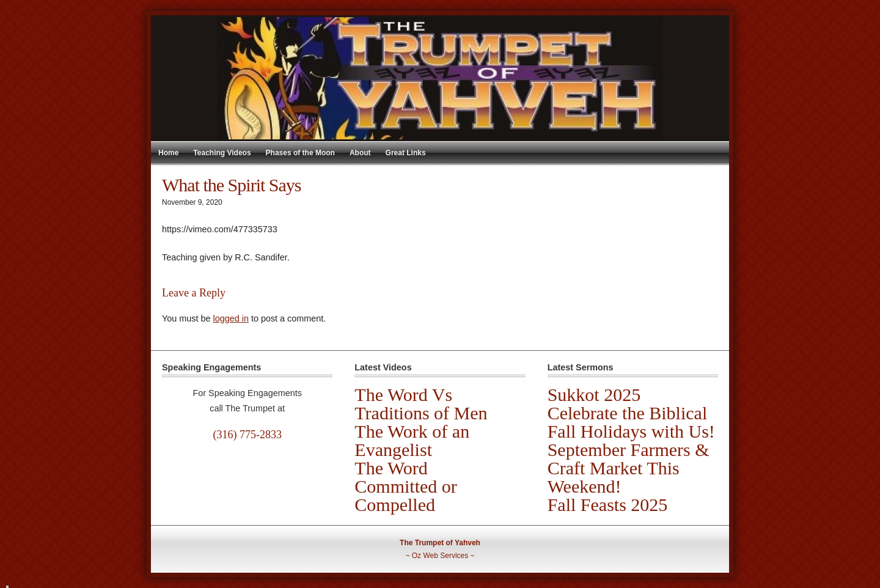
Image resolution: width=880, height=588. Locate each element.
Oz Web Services (440, 556)
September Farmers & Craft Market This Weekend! (629, 468)
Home (168, 153)
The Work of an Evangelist (412, 440)
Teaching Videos (222, 153)
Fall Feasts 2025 (608, 505)
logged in (230, 318)
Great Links (406, 153)
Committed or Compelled (406, 495)
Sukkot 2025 (594, 395)
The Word (391, 468)
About (360, 153)
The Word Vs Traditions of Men (421, 404)
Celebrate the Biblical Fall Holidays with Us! (631, 422)
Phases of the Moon (300, 153)
